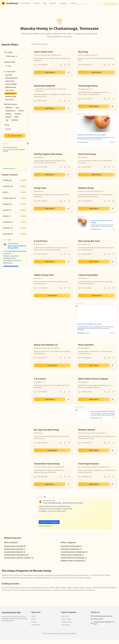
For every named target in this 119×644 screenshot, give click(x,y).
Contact (73, 3)
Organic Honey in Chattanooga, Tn (72, 555)
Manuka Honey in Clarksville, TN (15, 546)
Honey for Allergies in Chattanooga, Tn (74, 558)
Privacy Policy (36, 625)
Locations (63, 3)
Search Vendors (15, 136)
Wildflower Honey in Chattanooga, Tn (73, 560)
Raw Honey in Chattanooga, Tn (71, 549)
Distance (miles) (10, 62)
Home (33, 616)
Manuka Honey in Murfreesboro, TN (16, 555)
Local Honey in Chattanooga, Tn (71, 546)
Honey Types (10, 72)
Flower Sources (11, 104)
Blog (45, 3)
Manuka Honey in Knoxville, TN (15, 549)
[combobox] (83, 3)
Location (8, 52)
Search (28, 3)
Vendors (37, 3)
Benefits (53, 3)
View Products (50, 72)
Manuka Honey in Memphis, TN (15, 552)
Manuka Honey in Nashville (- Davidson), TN (19, 558)
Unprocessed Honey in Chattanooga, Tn (74, 552)
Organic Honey (66, 619)
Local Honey (65, 625)
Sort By (7, 125)
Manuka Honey (66, 622)
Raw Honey (65, 616)
